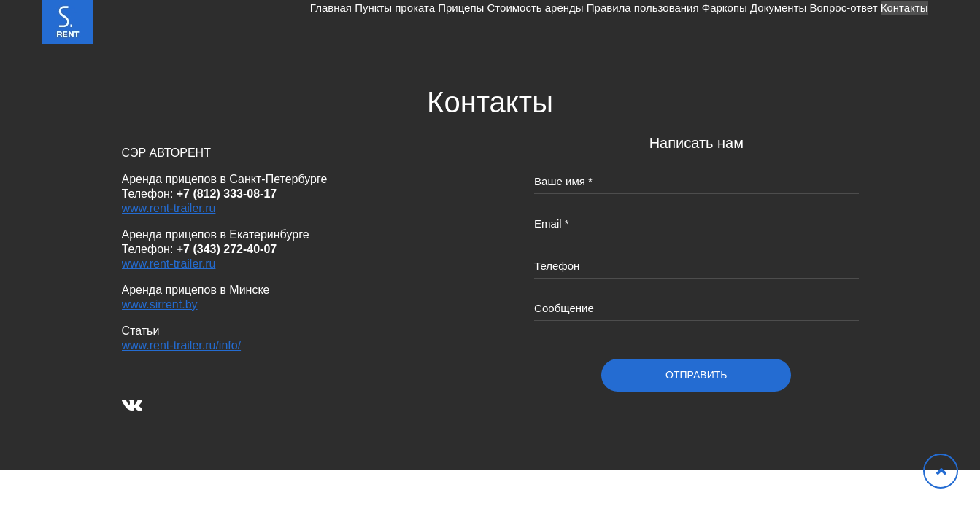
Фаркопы (658, 22)
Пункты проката (252, 22)
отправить (696, 375)
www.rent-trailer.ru (169, 208)
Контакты (895, 22)
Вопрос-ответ (815, 22)
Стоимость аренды (431, 22)
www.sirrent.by (160, 304)
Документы (731, 22)
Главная (170, 22)
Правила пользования (557, 22)
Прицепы (337, 22)
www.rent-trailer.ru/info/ (182, 345)
